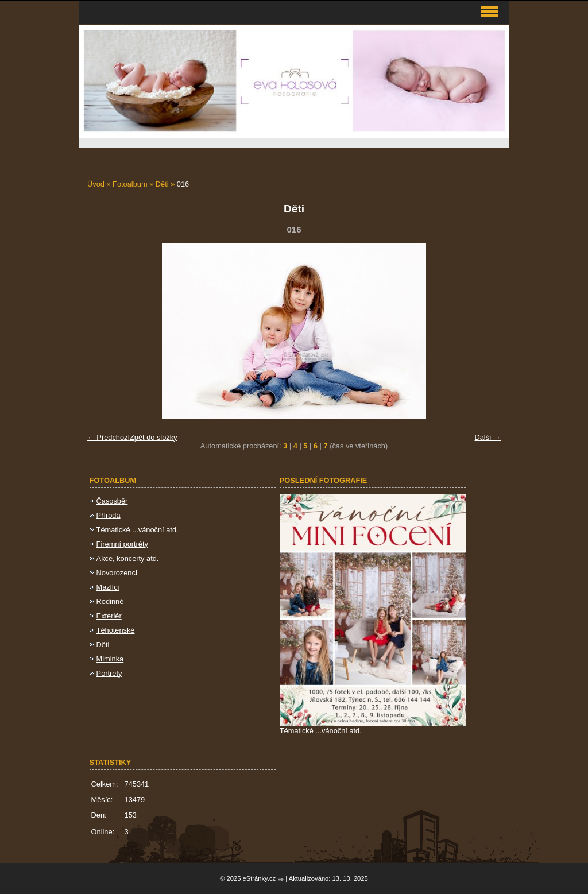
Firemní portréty (122, 544)
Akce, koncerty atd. (128, 558)
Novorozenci (117, 573)
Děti (162, 184)
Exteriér (109, 616)
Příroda (109, 515)
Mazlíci (108, 587)
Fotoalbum (130, 184)
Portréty (109, 673)
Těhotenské (116, 630)
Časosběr (112, 501)
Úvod (96, 184)
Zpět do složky (154, 437)
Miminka (110, 659)
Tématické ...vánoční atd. (138, 530)
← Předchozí (109, 437)
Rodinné (110, 601)
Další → (488, 437)
